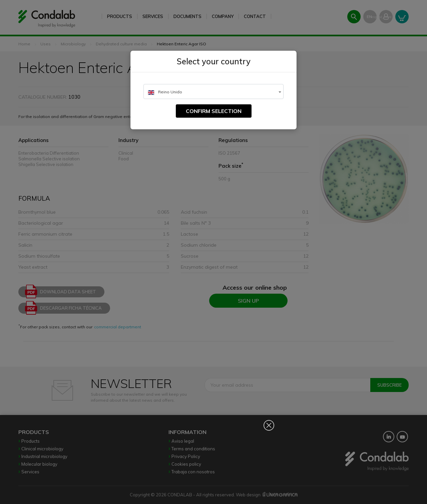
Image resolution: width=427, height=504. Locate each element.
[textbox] (213, 92)
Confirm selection (214, 111)
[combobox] (213, 91)
